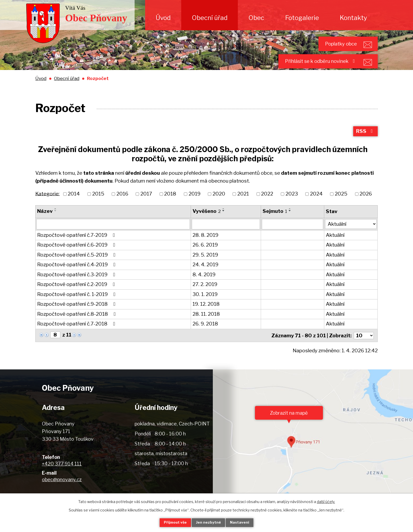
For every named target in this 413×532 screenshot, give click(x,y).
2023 (292, 201)
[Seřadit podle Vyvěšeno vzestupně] (224, 216)
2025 (341, 201)
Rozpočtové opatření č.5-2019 (77, 262)
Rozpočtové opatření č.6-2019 (77, 252)
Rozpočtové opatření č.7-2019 (77, 243)
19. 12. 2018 (206, 312)
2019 (195, 201)
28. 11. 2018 (206, 322)
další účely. (326, 501)
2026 (366, 201)
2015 (98, 201)
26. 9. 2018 (205, 331)
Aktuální (335, 243)
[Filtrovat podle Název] (113, 232)
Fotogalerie (302, 18)
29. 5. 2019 (205, 262)
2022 (267, 201)
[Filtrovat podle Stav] (351, 231)
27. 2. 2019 (205, 292)
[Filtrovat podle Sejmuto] (292, 232)
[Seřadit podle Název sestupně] (56, 218)
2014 (74, 201)
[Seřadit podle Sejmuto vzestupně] (290, 216)
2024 (316, 201)
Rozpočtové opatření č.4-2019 (77, 272)
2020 (219, 201)
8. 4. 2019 (204, 282)
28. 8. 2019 (205, 243)
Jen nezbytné (209, 522)
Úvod (163, 18)
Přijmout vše (173, 522)
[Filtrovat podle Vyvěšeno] (226, 232)
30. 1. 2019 (205, 302)
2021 (243, 201)
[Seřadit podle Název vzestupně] (56, 216)
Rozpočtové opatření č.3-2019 (77, 282)
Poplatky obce (336, 45)
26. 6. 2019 (205, 252)
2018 (170, 201)
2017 (146, 201)
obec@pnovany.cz (62, 487)
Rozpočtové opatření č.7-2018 (77, 331)
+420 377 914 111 (62, 471)
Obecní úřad (210, 18)
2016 (122, 201)
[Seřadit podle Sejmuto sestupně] (290, 218)
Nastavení (243, 522)
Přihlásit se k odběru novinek (315, 66)
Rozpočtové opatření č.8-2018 (77, 322)
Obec (256, 18)
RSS (365, 139)
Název (45, 219)
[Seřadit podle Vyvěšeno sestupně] (224, 218)
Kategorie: (47, 201)
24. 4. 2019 (205, 272)
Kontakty (353, 18)
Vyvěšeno (207, 219)
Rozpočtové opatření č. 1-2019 (77, 302)
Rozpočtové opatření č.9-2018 (77, 312)
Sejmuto (275, 219)
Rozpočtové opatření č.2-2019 (77, 292)
